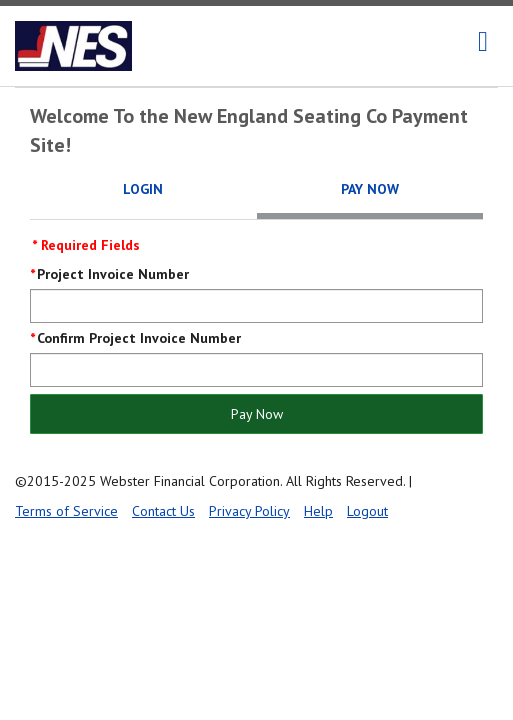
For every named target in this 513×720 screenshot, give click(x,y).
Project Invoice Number (113, 274)
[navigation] (483, 42)
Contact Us (163, 511)
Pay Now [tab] (370, 189)
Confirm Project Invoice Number (139, 338)
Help (318, 511)
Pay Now (257, 414)
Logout (367, 511)
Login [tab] (143, 189)
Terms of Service (66, 511)
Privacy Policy (249, 511)
